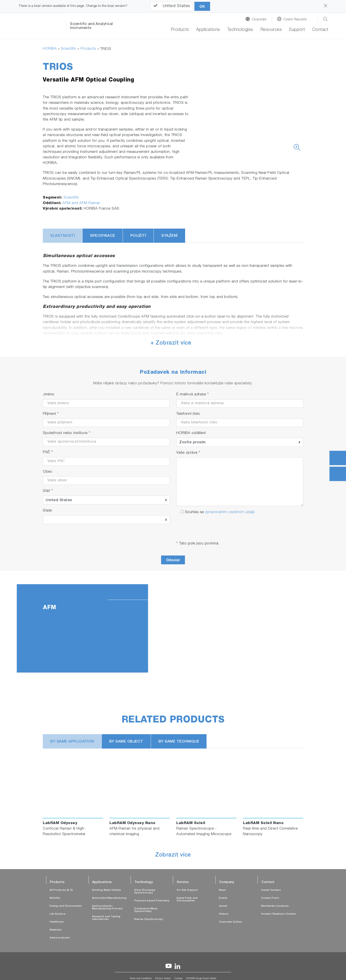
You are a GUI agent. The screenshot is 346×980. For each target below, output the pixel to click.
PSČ (48, 452)
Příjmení (51, 414)
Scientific (69, 49)
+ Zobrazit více (171, 343)
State (47, 511)
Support (297, 30)
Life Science (57, 914)
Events (223, 898)
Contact (320, 30)
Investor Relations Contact (278, 914)
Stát (48, 491)
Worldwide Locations (275, 906)
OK (202, 7)
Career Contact (271, 890)
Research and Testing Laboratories (106, 918)
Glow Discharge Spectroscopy (145, 892)
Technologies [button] (240, 30)
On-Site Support (187, 890)
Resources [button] (271, 30)
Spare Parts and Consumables (187, 899)
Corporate (259, 20)
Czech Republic (295, 20)
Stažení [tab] (169, 236)
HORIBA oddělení (191, 433)
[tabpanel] (173, 628)
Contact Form (270, 898)
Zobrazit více (173, 855)
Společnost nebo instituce (67, 433)
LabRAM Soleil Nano (263, 823)
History (224, 914)
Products (88, 49)
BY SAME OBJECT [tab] (126, 742)
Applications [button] (208, 30)
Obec (48, 472)
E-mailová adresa (193, 395)
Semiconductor (60, 938)
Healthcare (57, 922)
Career (223, 906)
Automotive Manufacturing (109, 898)
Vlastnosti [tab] (63, 236)
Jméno (49, 395)
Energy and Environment (66, 906)
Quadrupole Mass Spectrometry (146, 910)
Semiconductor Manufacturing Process (107, 907)
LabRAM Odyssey (60, 823)
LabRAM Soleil (191, 823)
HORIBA (50, 49)
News (222, 890)
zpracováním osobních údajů (230, 512)
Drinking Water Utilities (107, 890)
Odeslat (173, 560)
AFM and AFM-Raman (81, 203)
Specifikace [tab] (103, 236)
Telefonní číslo (188, 414)
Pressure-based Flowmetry (152, 901)
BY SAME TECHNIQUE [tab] (179, 742)
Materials (56, 930)
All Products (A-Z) (61, 890)
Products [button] (180, 30)
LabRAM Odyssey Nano (133, 823)
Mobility (55, 898)
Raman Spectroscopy (149, 919)
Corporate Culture (230, 922)
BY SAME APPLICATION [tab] (72, 742)
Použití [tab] (138, 236)
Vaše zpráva (188, 453)
